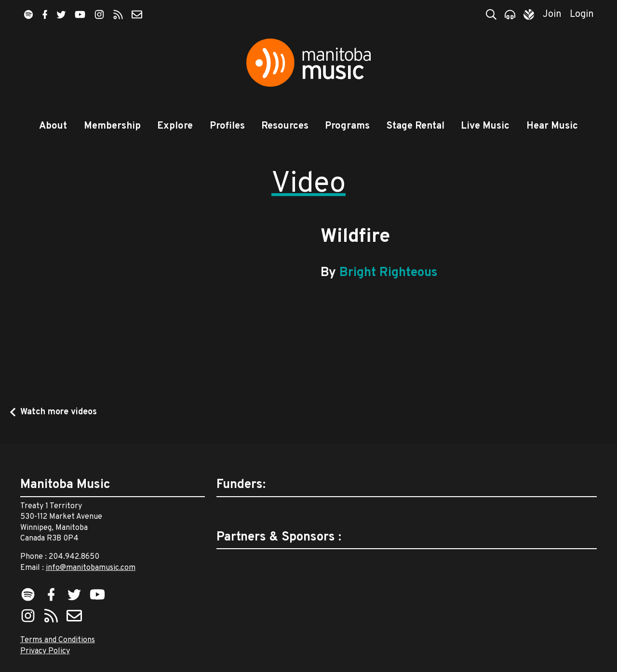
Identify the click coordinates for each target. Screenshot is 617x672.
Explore (175, 126)
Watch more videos (59, 412)
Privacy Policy (45, 651)
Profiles (227, 126)
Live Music (485, 126)
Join (552, 14)
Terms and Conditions (58, 640)
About (53, 126)
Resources (285, 126)
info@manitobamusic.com (91, 568)
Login (582, 14)
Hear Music (552, 126)
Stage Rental (416, 126)
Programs (347, 126)
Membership (112, 126)
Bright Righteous (389, 273)
